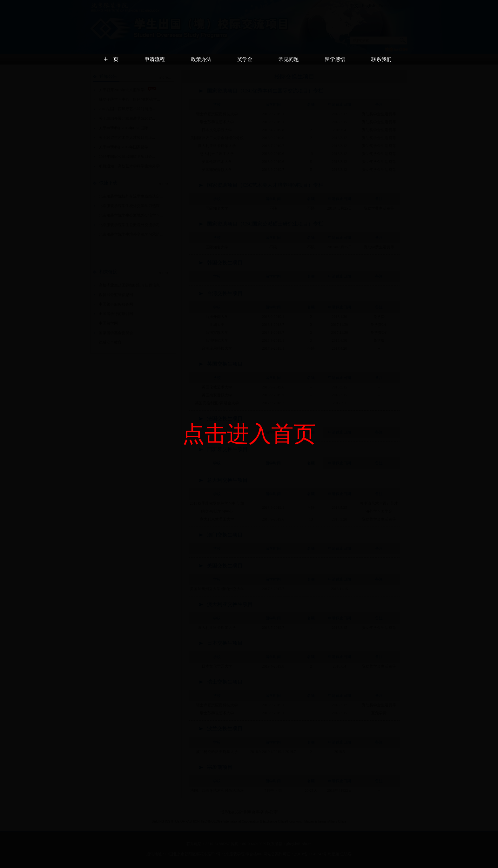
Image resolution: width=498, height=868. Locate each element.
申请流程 (155, 59)
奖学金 (245, 59)
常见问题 (289, 59)
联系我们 (381, 59)
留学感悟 (335, 59)
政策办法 (201, 59)
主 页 (111, 59)
